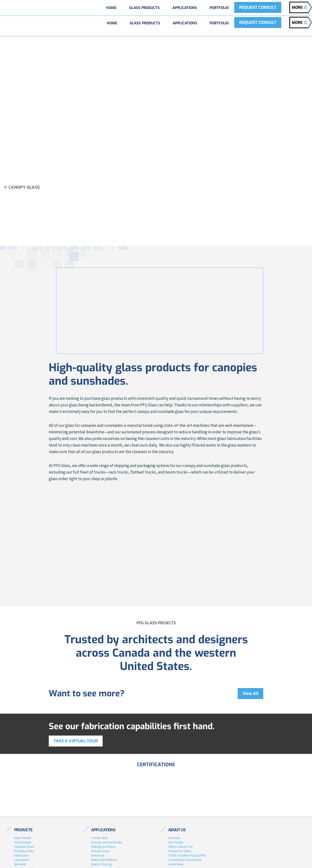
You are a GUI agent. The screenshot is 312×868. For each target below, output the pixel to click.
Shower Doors (100, 851)
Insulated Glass (24, 847)
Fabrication (22, 855)
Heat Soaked (22, 842)
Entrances (98, 855)
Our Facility (176, 842)
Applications (185, 23)
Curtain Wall (99, 838)
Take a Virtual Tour (180, 847)
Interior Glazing (101, 864)
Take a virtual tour (76, 741)
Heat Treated (22, 838)
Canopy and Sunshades (107, 842)
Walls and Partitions (104, 860)
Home (112, 23)
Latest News (176, 864)
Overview (174, 838)
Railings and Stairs (103, 847)
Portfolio (219, 23)
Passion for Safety (180, 851)
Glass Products (145, 23)
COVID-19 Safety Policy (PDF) (187, 855)
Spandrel (20, 864)
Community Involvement (185, 860)
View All (250, 694)
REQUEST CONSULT (258, 23)
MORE (299, 23)
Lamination (22, 860)
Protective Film (24, 851)
